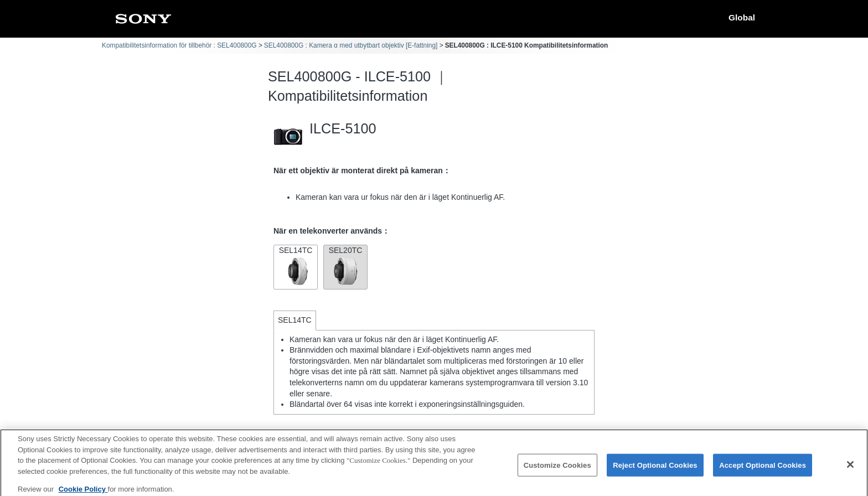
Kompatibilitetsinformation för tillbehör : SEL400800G (179, 45)
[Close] (850, 468)
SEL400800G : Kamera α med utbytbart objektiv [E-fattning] (351, 45)
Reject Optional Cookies (655, 469)
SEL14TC (296, 266)
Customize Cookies (557, 469)
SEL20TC (345, 266)
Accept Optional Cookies (763, 469)
